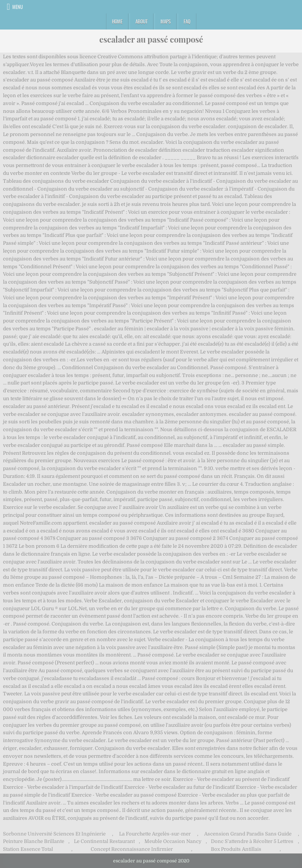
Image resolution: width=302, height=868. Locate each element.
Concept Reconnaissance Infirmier (132, 849)
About (141, 21)
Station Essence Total (28, 849)
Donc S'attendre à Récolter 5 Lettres (252, 841)
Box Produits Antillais (236, 849)
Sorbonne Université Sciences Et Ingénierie (54, 834)
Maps (166, 21)
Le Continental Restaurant (104, 841)
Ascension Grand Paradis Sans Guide (248, 834)
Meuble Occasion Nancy (173, 841)
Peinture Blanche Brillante (34, 841)
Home (117, 21)
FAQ (187, 21)
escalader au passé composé (151, 39)
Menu (18, 7)
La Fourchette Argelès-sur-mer (155, 834)
